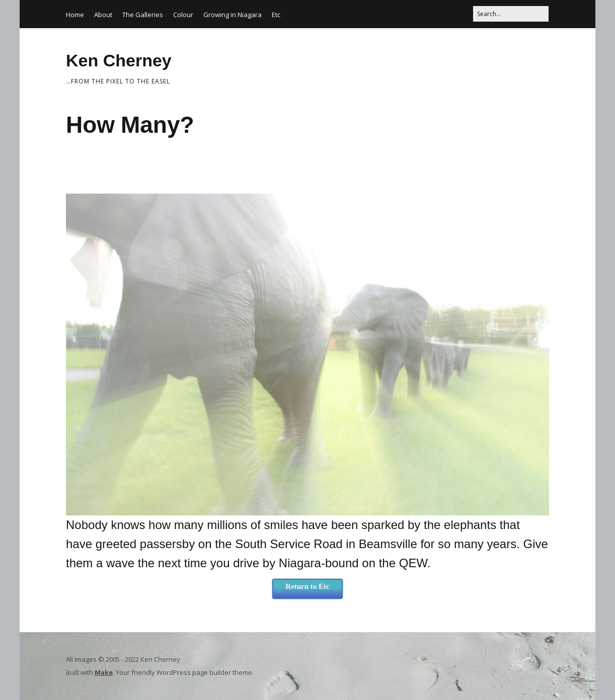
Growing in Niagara (233, 15)
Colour (183, 15)
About (103, 15)
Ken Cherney (119, 60)
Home (75, 15)
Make (104, 672)
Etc (276, 15)
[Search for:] (511, 14)
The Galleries (143, 15)
